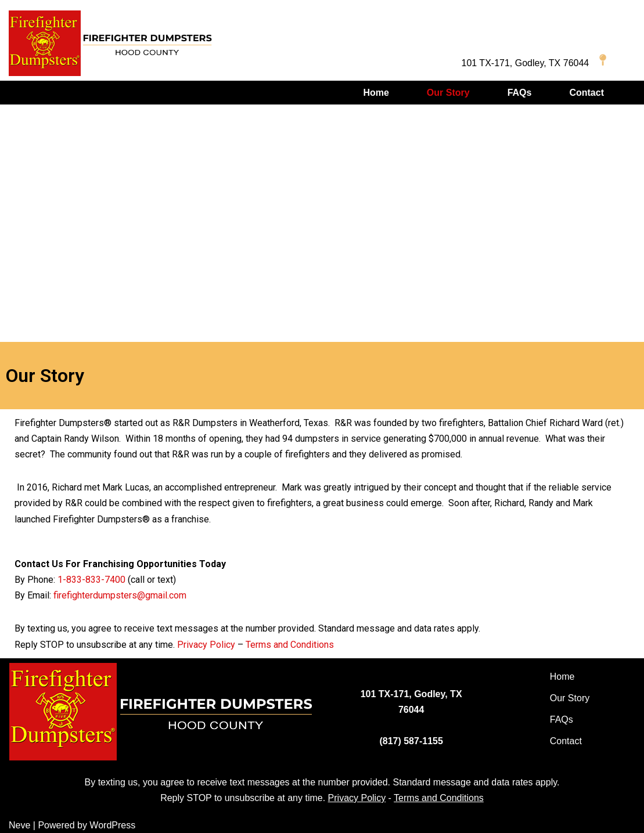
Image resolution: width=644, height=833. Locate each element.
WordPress (112, 825)
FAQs (520, 93)
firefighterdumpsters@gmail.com (120, 595)
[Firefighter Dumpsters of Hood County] (110, 43)
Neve (19, 825)
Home (376, 93)
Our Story (448, 93)
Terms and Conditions (290, 645)
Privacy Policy (206, 645)
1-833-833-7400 (91, 580)
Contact (587, 93)
